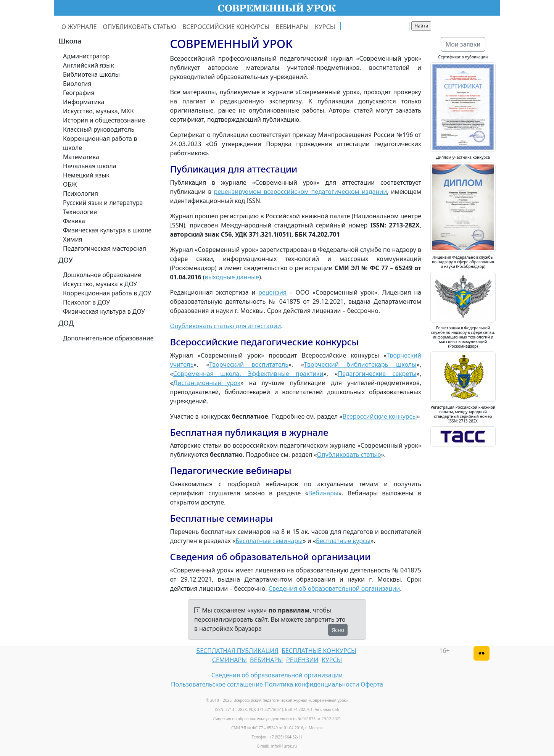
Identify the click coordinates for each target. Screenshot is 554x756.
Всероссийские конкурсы (380, 416)
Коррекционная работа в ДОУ (107, 293)
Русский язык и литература (103, 203)
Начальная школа (90, 166)
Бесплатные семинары (269, 541)
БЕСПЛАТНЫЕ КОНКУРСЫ (319, 651)
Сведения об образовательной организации (334, 588)
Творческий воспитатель (249, 364)
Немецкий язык (86, 175)
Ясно (338, 630)
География (79, 93)
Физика (74, 221)
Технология (80, 212)
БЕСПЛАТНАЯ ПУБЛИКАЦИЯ (237, 651)
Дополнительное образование (108, 338)
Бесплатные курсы (343, 541)
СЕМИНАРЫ (229, 660)
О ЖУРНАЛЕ (79, 27)
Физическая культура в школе (107, 230)
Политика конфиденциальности (312, 684)
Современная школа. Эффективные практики (248, 374)
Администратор (86, 56)
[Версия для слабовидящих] (482, 653)
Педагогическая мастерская (105, 248)
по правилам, (290, 610)
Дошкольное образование (102, 275)
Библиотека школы (91, 74)
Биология (77, 84)
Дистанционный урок (207, 383)
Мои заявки (463, 44)
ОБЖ (70, 184)
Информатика (84, 102)
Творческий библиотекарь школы (360, 364)
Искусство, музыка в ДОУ (100, 284)
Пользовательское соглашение (217, 684)
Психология (81, 193)
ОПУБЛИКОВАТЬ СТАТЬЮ (140, 27)
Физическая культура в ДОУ (104, 311)
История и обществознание (104, 120)
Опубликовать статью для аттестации (226, 326)
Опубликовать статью (349, 455)
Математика (81, 157)
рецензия (272, 292)
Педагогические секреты (377, 374)
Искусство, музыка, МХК (98, 111)
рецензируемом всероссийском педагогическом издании (300, 192)
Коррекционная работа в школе (100, 143)
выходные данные (232, 277)
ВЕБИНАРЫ (292, 27)
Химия (73, 239)
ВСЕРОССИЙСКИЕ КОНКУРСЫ (226, 27)
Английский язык (89, 65)
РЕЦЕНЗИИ (302, 660)
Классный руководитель (99, 129)
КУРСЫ (325, 27)
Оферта (372, 684)
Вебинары (323, 493)
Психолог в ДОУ (86, 302)
